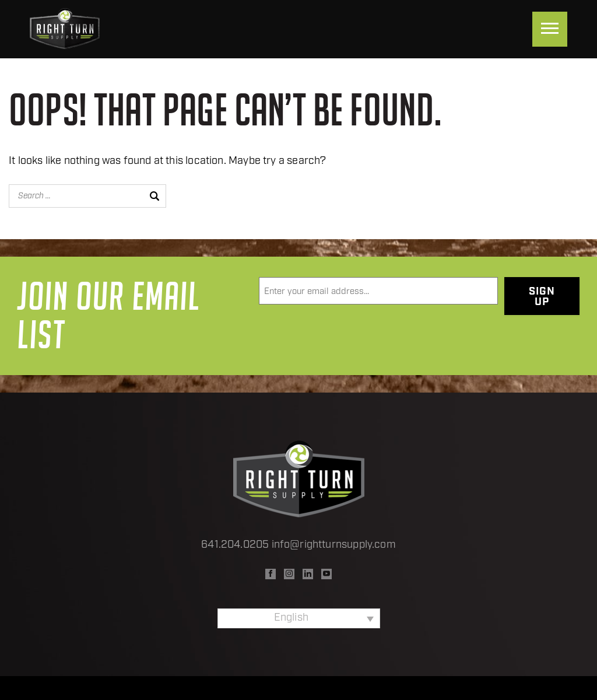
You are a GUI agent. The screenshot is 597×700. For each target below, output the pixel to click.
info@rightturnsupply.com (334, 545)
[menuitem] (299, 618)
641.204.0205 (235, 545)
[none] (299, 618)
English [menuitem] (291, 618)
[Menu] (550, 29)
